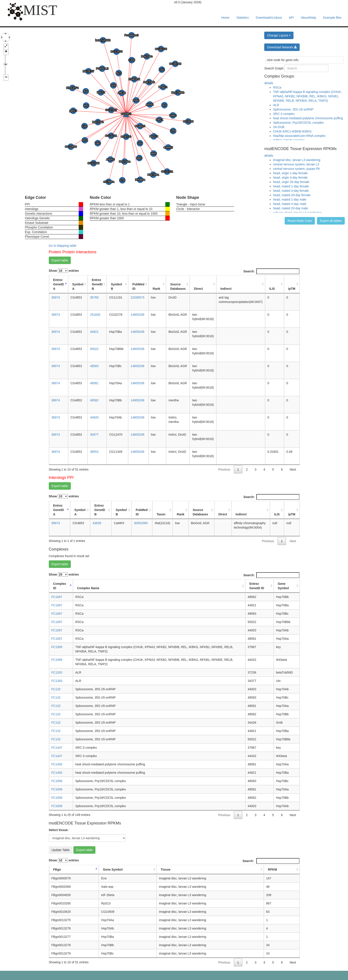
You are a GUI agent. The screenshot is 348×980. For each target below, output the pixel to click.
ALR (276, 105)
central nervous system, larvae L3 (296, 164)
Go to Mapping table (63, 246)
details (269, 83)
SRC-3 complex (284, 114)
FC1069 (57, 647)
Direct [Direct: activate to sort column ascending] (198, 289)
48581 (94, 383)
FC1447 (57, 748)
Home (225, 18)
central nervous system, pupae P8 (296, 169)
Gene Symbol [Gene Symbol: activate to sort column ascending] (283, 586)
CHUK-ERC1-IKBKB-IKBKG (292, 131)
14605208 (137, 315)
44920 (94, 417)
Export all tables (331, 221)
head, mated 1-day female (291, 186)
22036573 (137, 297)
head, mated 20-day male (291, 208)
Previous (224, 469)
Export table (60, 260)
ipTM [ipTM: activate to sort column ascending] (292, 289)
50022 (94, 349)
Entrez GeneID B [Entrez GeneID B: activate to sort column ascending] (97, 284)
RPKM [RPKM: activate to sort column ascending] (272, 870)
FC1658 (57, 781)
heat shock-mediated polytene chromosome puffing (308, 118)
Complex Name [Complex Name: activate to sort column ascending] (88, 588)
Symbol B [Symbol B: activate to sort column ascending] (116, 286)
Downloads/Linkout (269, 18)
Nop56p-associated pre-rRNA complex (299, 136)
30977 (94, 435)
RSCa (277, 87)
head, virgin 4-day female (290, 178)
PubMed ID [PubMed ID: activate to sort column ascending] (138, 286)
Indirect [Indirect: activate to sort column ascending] (226, 289)
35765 (94, 297)
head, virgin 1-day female (290, 173)
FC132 (56, 689)
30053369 (141, 523)
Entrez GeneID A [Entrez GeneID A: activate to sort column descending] (59, 284)
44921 (94, 332)
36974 (56, 297)
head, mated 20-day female (292, 195)
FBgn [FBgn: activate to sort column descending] (57, 870)
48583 (94, 366)
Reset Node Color (300, 221)
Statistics (243, 18)
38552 (94, 452)
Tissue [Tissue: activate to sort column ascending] (166, 870)
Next (293, 469)
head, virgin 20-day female (291, 182)
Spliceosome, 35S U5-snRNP (293, 109)
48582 (94, 400)
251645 (95, 315)
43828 (97, 523)
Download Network (282, 47)
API (291, 18)
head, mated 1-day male (290, 199)
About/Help (308, 18)
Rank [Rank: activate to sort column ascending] (157, 289)
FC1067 (57, 597)
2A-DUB (279, 127)
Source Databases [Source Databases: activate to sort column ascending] (178, 286)
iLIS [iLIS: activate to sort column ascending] (272, 289)
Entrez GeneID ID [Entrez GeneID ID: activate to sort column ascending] (257, 586)
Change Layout (279, 35)
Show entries (64, 271)
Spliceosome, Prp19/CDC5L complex (298, 123)
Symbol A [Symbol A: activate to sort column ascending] (78, 286)
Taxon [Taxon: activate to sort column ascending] (161, 514)
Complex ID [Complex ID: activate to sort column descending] (60, 586)
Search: (271, 271)
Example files (332, 18)
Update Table (61, 850)
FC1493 (57, 764)
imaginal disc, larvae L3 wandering (297, 160)
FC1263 (57, 672)
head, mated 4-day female (291, 191)
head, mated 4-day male (290, 204)
